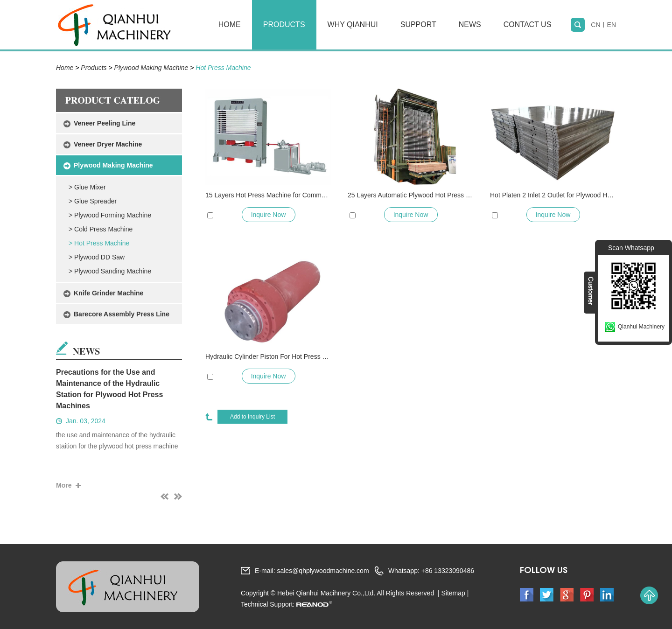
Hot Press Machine (223, 68)
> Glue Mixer (87, 187)
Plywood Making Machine (151, 68)
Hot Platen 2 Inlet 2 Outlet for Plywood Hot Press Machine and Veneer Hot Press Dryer (553, 195)
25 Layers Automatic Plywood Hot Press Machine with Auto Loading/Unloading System (411, 195)
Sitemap (453, 593)
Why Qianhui (353, 24)
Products (284, 24)
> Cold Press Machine (101, 229)
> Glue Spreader (93, 201)
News (470, 24)
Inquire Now (269, 215)
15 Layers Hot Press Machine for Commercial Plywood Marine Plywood (268, 195)
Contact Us (528, 24)
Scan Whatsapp (631, 248)
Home (230, 24)
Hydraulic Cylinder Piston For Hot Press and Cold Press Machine (268, 356)
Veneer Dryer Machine (108, 144)
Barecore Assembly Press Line (122, 314)
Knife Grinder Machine (108, 293)
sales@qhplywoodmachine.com (323, 571)
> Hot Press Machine (99, 243)
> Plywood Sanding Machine (110, 271)
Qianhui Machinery (641, 327)
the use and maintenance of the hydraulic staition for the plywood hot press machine (117, 440)
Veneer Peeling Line (105, 123)
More (64, 485)
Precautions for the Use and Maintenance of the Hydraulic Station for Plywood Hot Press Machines (109, 389)
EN (612, 25)
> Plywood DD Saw (97, 257)
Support (418, 24)
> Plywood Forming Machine (110, 215)
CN (595, 25)
